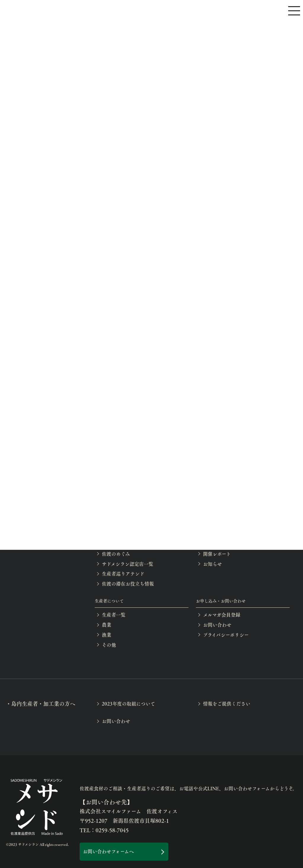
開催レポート (217, 554)
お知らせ (212, 564)
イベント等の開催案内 (227, 544)
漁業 (107, 635)
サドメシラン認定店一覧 (128, 564)
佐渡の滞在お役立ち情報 (128, 584)
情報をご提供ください (227, 704)
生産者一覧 (114, 615)
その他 (109, 645)
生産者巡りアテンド (123, 574)
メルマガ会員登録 (222, 615)
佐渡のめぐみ (116, 554)
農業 (107, 625)
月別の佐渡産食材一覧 (125, 544)
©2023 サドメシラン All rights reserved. (37, 844)
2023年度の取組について (128, 704)
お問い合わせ (217, 625)
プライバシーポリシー (226, 635)
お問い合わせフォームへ (108, 851)
